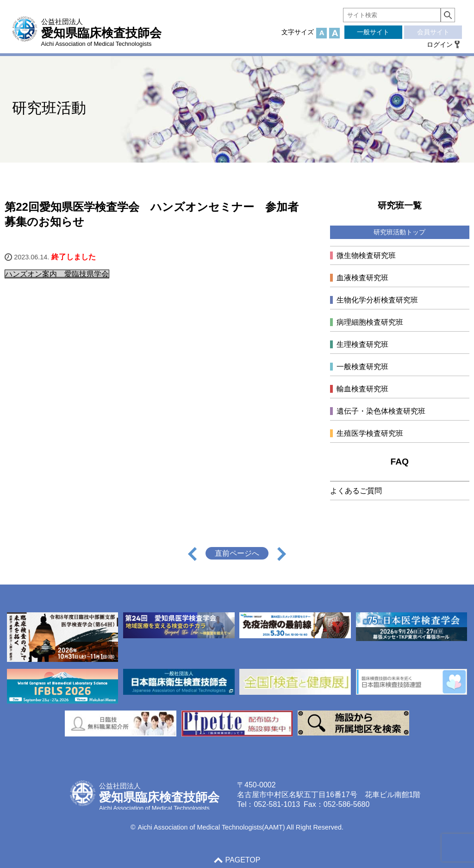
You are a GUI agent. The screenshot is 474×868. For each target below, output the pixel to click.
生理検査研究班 (362, 344)
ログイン (440, 44)
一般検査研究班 (362, 367)
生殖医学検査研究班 (370, 433)
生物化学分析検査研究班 (377, 300)
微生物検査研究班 (366, 255)
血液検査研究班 (362, 278)
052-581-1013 (277, 804)
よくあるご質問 (356, 491)
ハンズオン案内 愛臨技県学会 (57, 274)
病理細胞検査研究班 (370, 322)
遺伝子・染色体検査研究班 (381, 411)
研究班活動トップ (399, 232)
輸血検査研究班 (362, 389)
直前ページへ (237, 553)
